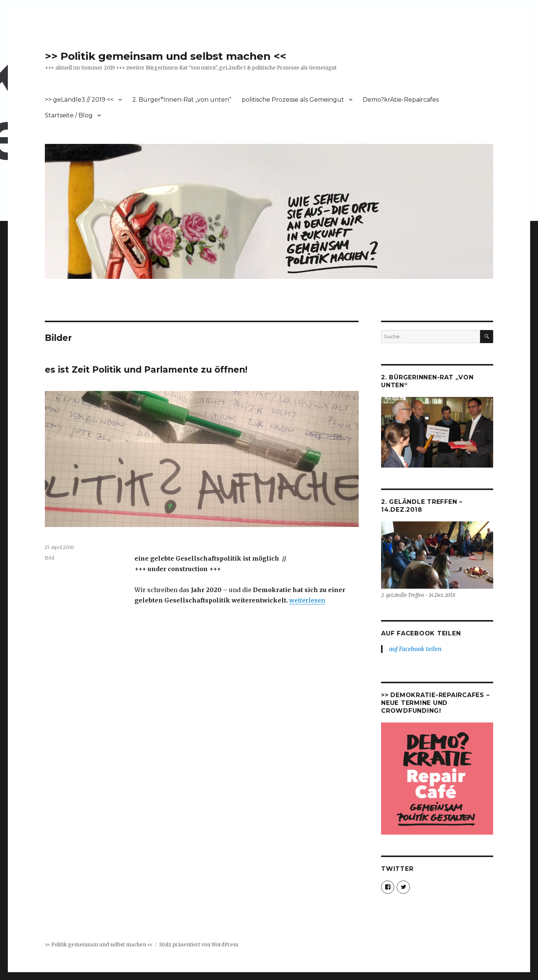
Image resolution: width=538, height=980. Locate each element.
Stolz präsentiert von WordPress (199, 945)
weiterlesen (307, 600)
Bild (50, 558)
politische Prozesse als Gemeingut (293, 100)
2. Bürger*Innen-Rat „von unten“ (182, 100)
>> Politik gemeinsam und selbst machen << (166, 56)
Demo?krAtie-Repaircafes (401, 100)
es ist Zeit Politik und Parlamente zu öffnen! (146, 370)
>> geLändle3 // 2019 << (79, 100)
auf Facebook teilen (421, 633)
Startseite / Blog (69, 115)
